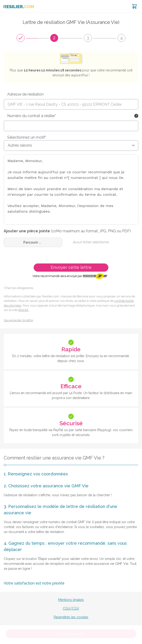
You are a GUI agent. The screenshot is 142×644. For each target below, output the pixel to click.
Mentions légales (71, 600)
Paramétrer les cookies (71, 617)
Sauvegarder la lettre (18, 320)
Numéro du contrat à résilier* (32, 116)
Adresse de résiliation (25, 94)
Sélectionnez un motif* (27, 137)
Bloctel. (24, 310)
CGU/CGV (71, 608)
